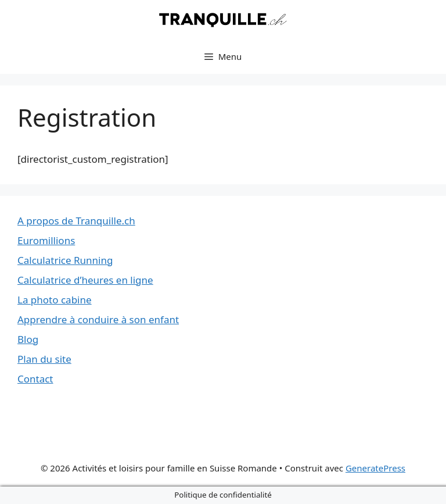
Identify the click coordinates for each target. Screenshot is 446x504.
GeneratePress (375, 468)
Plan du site (44, 359)
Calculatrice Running (65, 260)
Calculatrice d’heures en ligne (85, 280)
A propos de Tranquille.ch (76, 221)
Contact (35, 379)
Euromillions (46, 240)
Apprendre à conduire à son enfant (98, 319)
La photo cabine (55, 300)
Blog (28, 339)
